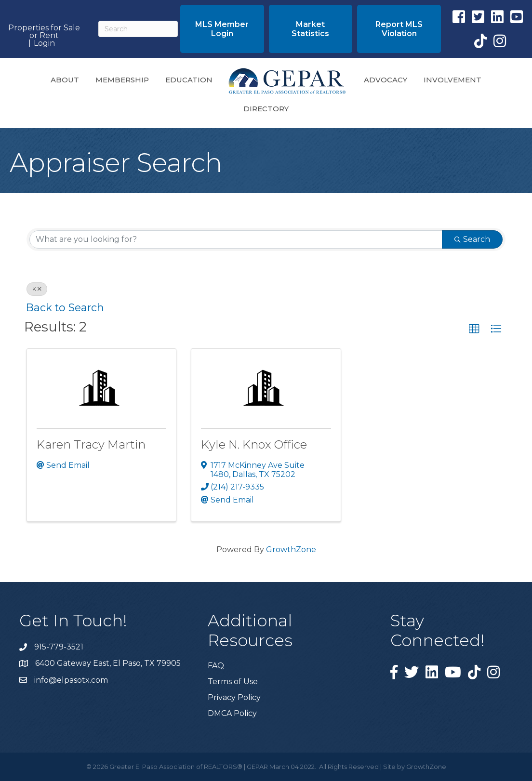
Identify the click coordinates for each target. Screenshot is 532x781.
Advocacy (386, 80)
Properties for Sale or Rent (44, 32)
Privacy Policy (234, 697)
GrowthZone (291, 549)
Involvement (452, 80)
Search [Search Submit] (472, 239)
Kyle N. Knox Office (254, 444)
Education (189, 80)
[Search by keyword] (236, 239)
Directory (266, 109)
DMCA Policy (232, 713)
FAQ (216, 666)
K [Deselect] (37, 289)
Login (44, 43)
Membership (122, 80)
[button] (222, 29)
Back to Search (65, 307)
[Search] (138, 29)
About (65, 80)
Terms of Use (233, 682)
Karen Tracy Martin (91, 444)
